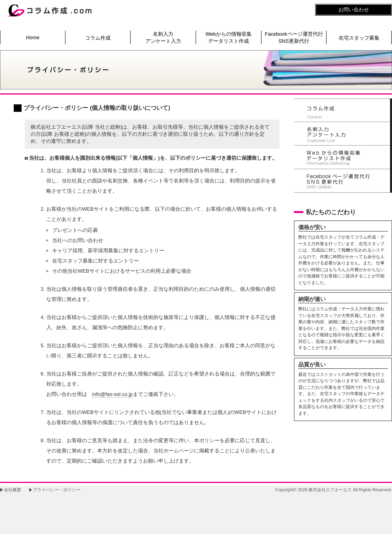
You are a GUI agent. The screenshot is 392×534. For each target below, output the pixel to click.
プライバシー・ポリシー (57, 490)
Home (33, 37)
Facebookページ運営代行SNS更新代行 (294, 37)
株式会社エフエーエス (330, 490)
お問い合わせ (354, 10)
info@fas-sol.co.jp (113, 394)
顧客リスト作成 (343, 134)
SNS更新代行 (343, 181)
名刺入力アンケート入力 (163, 37)
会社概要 (13, 490)
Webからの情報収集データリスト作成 (229, 37)
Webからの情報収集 (343, 157)
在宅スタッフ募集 (359, 38)
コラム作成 (98, 38)
